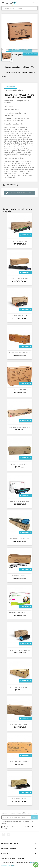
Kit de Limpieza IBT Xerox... (20, 241)
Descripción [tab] (11, 87)
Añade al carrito (21, 50)
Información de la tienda (12, 858)
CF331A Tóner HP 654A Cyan (20, 501)
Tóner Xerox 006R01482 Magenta (19, 427)
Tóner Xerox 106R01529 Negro (19, 390)
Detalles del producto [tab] (15, 90)
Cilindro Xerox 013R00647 (20, 278)
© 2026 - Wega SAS (8, 865)
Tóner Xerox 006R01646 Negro (19, 687)
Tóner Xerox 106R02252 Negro (19, 724)
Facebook (3, 834)
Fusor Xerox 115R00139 (20, 316)
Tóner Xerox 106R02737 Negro (19, 762)
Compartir (11, 60)
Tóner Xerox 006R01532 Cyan (20, 539)
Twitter (9, 834)
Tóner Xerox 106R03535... (19, 799)
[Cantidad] (4, 50)
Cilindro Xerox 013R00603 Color (19, 353)
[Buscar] (19, 8)
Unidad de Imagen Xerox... (19, 464)
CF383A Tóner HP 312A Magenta (19, 613)
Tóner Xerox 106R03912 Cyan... (20, 650)
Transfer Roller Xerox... (19, 576)
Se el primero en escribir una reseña (20, 193)
